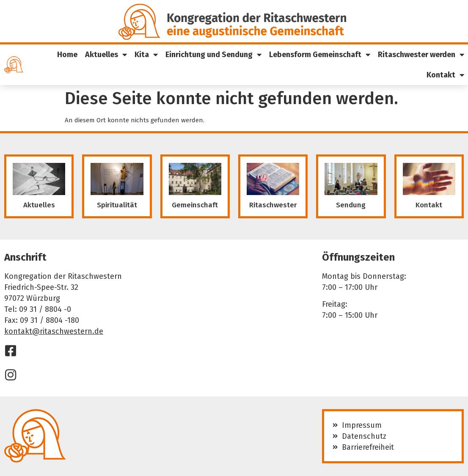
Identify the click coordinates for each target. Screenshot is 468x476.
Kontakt (445, 75)
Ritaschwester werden (421, 55)
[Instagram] (11, 375)
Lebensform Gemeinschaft (320, 55)
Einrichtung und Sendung (213, 55)
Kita (146, 55)
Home (67, 55)
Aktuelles (106, 55)
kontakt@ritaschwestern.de (54, 331)
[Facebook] (11, 351)
